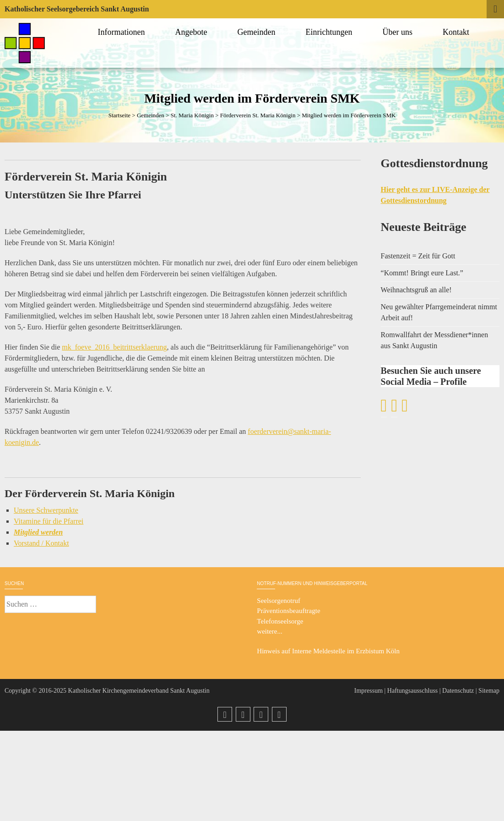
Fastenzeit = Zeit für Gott (418, 256)
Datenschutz (458, 691)
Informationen (123, 32)
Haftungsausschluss (412, 691)
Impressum (369, 691)
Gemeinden (258, 32)
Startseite (119, 115)
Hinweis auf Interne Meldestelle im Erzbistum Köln (328, 651)
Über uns (399, 32)
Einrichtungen (331, 32)
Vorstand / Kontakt (41, 543)
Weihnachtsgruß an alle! (416, 290)
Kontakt (457, 32)
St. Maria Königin (192, 115)
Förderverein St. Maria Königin (258, 115)
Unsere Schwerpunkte (46, 510)
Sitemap (489, 691)
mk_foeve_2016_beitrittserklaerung (114, 347)
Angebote (193, 32)
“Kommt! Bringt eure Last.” (422, 273)
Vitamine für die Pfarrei (49, 521)
